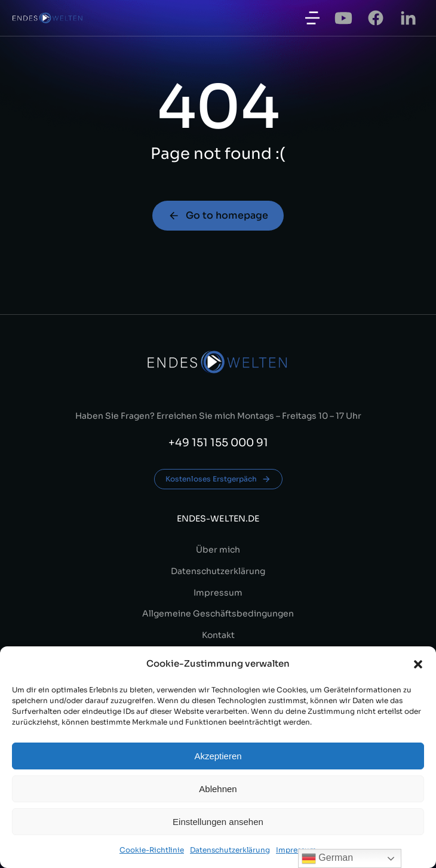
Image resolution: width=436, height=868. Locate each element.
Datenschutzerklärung (230, 850)
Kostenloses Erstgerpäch (218, 479)
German (327, 858)
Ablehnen (218, 789)
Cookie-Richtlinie (152, 850)
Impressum (296, 850)
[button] (418, 664)
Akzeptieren (218, 756)
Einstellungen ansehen (218, 822)
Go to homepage (218, 215)
